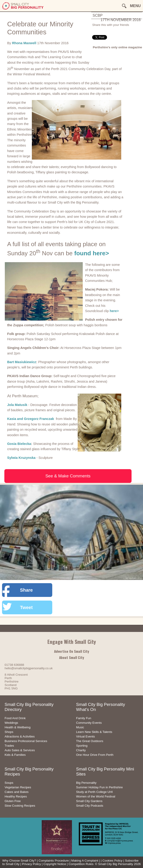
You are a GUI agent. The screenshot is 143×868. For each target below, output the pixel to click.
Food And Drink (15, 718)
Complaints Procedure (54, 861)
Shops (9, 732)
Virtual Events (85, 736)
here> (114, 311)
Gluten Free (13, 801)
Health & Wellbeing (18, 727)
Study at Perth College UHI (94, 792)
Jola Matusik (17, 405)
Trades (9, 746)
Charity (81, 750)
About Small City (72, 657)
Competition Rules (81, 864)
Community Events (89, 723)
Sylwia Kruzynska (21, 458)
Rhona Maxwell (25, 43)
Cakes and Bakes (16, 792)
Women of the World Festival (96, 796)
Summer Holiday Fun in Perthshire (99, 787)
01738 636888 (14, 665)
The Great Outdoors (90, 741)
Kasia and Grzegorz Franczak (31, 419)
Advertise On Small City (72, 651)
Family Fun (84, 718)
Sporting (82, 746)
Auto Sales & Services (20, 750)
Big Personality (86, 783)
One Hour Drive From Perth (95, 755)
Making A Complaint (85, 861)
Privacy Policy (32, 864)
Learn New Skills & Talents (94, 732)
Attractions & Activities (20, 736)
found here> (92, 253)
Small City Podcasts (90, 806)
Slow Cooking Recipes (20, 806)
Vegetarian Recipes (18, 787)
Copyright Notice (55, 864)
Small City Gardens (89, 801)
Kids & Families (15, 755)
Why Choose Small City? (19, 861)
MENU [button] (135, 6)
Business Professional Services (26, 741)
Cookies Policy (112, 861)
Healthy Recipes (16, 796)
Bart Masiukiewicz (22, 362)
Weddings (11, 723)
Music (80, 727)
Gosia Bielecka (19, 444)
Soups (9, 783)
